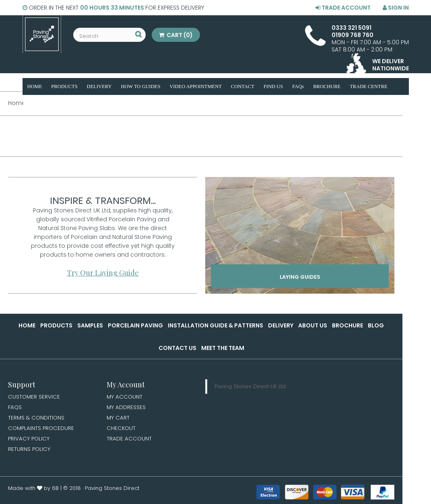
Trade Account (343, 8)
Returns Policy (30, 451)
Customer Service (34, 397)
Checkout (122, 430)
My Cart (118, 419)
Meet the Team (223, 348)
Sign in (396, 8)
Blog (376, 325)
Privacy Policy (29, 440)
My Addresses (126, 408)
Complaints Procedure (42, 430)
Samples (90, 325)
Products (56, 325)
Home (27, 325)
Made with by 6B (33, 491)
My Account (125, 397)
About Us (313, 325)
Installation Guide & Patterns (215, 325)
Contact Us (177, 348)
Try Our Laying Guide (103, 273)
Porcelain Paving (135, 325)
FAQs (15, 408)
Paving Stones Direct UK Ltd (250, 386)
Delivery (281, 325)
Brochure (347, 325)
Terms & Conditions (37, 419)
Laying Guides (300, 279)
